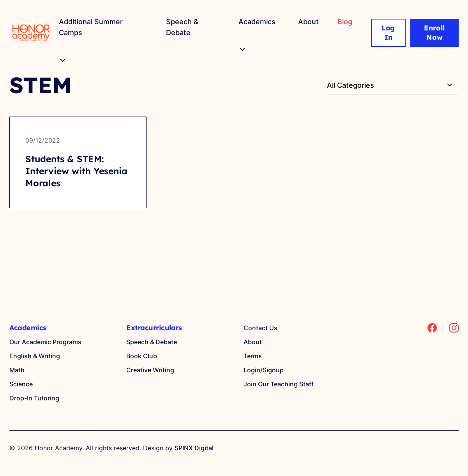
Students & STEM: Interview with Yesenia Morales (76, 171)
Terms (253, 356)
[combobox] (393, 85)
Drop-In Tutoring (34, 398)
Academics (257, 22)
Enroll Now (434, 33)
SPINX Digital (194, 448)
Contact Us (260, 328)
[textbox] (393, 85)
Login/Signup (264, 370)
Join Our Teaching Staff (279, 384)
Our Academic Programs (45, 342)
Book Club (142, 356)
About (308, 22)
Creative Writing (150, 370)
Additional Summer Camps (91, 27)
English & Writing (35, 356)
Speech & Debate (182, 27)
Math (17, 370)
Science (21, 384)
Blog (345, 22)
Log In (388, 33)
